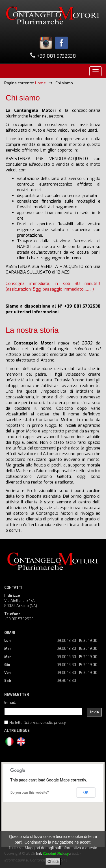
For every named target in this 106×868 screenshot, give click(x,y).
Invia (95, 712)
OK (86, 793)
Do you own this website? (30, 793)
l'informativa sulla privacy (45, 723)
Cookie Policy (56, 854)
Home (40, 83)
